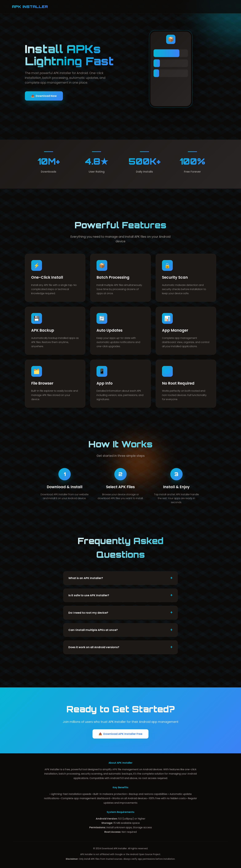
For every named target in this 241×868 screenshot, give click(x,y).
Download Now (44, 96)
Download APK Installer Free (120, 734)
